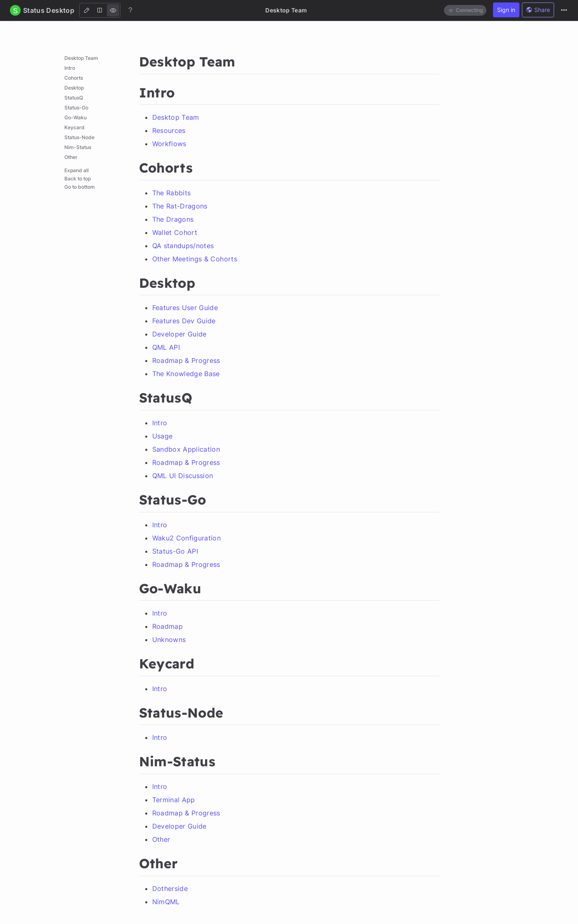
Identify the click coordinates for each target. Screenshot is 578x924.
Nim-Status (78, 147)
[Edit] (87, 10)
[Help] (130, 10)
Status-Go (76, 108)
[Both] (100, 10)
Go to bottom (80, 187)
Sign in (506, 10)
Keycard (74, 127)
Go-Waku (75, 117)
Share (538, 10)
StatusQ (74, 98)
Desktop (74, 88)
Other (71, 157)
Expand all (77, 170)
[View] (113, 10)
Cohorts (74, 78)
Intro (70, 68)
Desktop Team (81, 58)
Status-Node (79, 137)
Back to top (78, 179)
